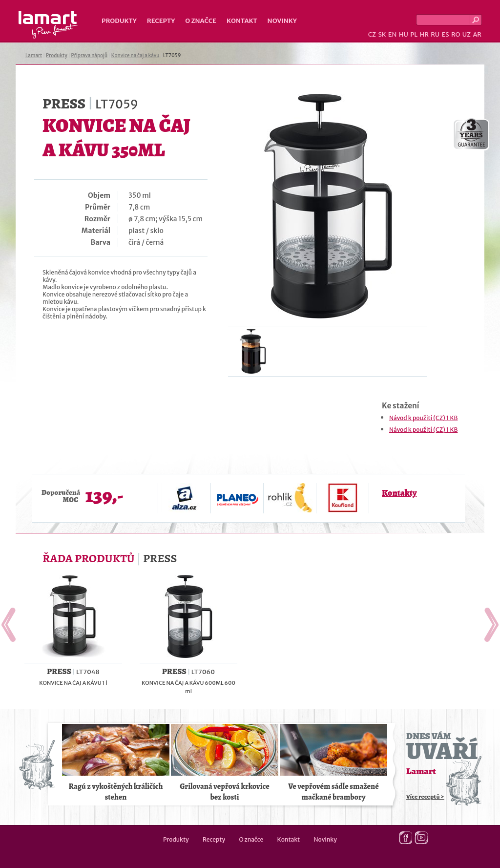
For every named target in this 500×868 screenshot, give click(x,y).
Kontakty (399, 493)
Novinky (282, 21)
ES (446, 34)
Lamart (48, 25)
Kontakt (242, 21)
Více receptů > (425, 797)
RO (456, 34)
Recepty (161, 21)
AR (477, 34)
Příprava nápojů (89, 55)
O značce (201, 21)
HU (404, 34)
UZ (467, 34)
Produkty (119, 21)
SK (382, 34)
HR (424, 34)
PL (414, 34)
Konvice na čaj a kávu (135, 55)
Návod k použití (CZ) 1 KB (423, 418)
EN (393, 34)
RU (435, 34)
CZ (372, 34)
